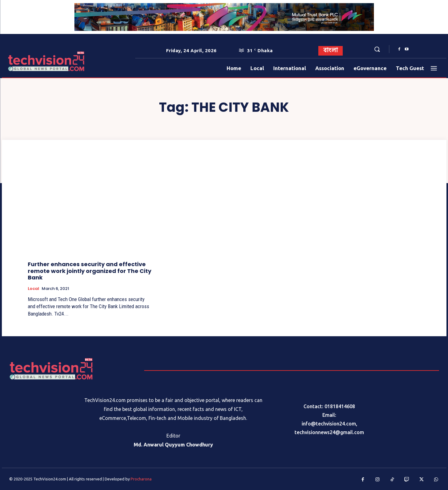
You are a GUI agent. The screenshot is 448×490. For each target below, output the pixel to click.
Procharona (141, 479)
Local (33, 289)
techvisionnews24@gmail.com (329, 432)
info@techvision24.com (329, 424)
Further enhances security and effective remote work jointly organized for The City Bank (90, 271)
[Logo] (26, 61)
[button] (377, 49)
